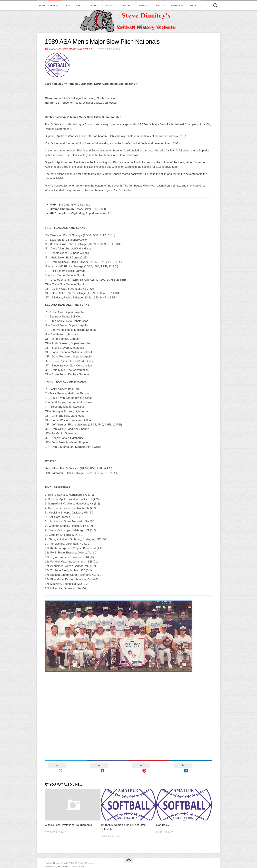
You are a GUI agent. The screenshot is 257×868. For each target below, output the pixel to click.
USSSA (93, 5)
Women (143, 5)
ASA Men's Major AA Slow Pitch (75, 49)
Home (42, 5)
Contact (194, 5)
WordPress (63, 861)
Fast (159, 5)
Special (126, 5)
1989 (47, 49)
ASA (53, 5)
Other (109, 5)
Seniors (175, 5)
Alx (83, 861)
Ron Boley (163, 820)
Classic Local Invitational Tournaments (69, 820)
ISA (65, 5)
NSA (78, 5)
